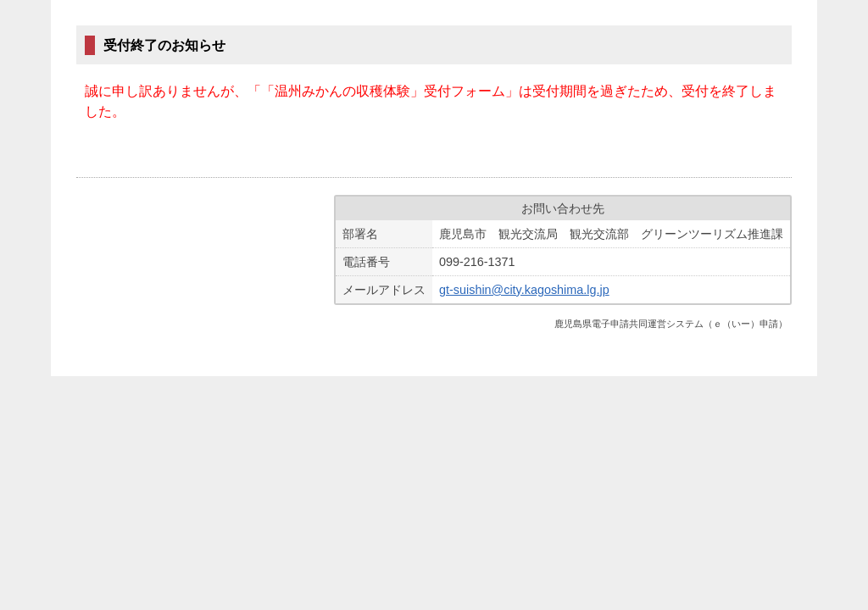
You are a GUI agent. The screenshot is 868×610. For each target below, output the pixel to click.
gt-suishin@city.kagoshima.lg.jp (524, 290)
